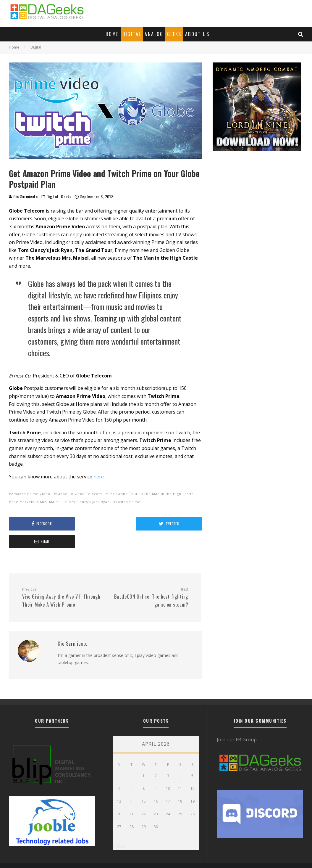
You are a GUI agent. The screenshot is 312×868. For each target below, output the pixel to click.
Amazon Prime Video (31, 494)
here (99, 477)
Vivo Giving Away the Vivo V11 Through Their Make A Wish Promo (62, 580)
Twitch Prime (128, 502)
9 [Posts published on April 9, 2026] (156, 771)
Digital (132, 34)
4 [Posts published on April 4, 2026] (180, 758)
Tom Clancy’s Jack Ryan (88, 502)
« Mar (119, 828)
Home (112, 34)
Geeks (174, 34)
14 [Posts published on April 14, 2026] (132, 783)
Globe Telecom (88, 494)
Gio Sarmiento (23, 196)
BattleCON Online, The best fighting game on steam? (149, 580)
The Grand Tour (123, 494)
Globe (62, 494)
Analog (154, 34)
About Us (197, 34)
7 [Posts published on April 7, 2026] (131, 771)
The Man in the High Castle (169, 494)
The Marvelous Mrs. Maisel (36, 502)
